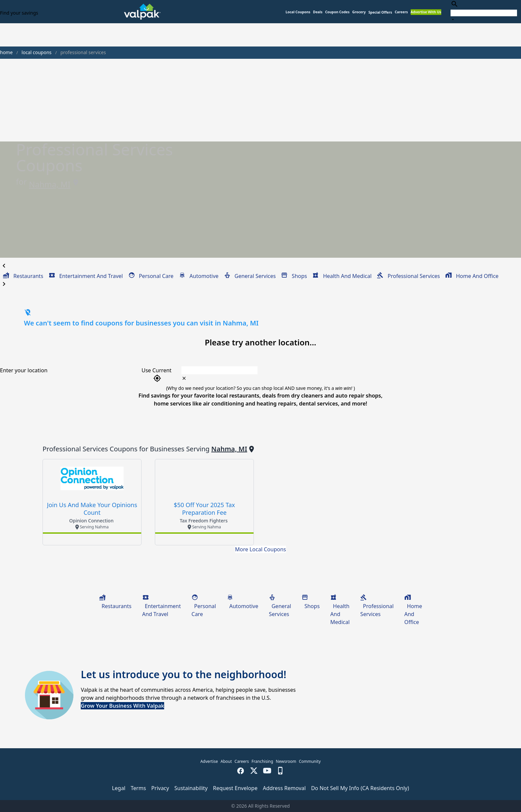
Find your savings (19, 13)
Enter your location (24, 370)
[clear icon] (184, 378)
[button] (380, 12)
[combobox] (484, 11)
